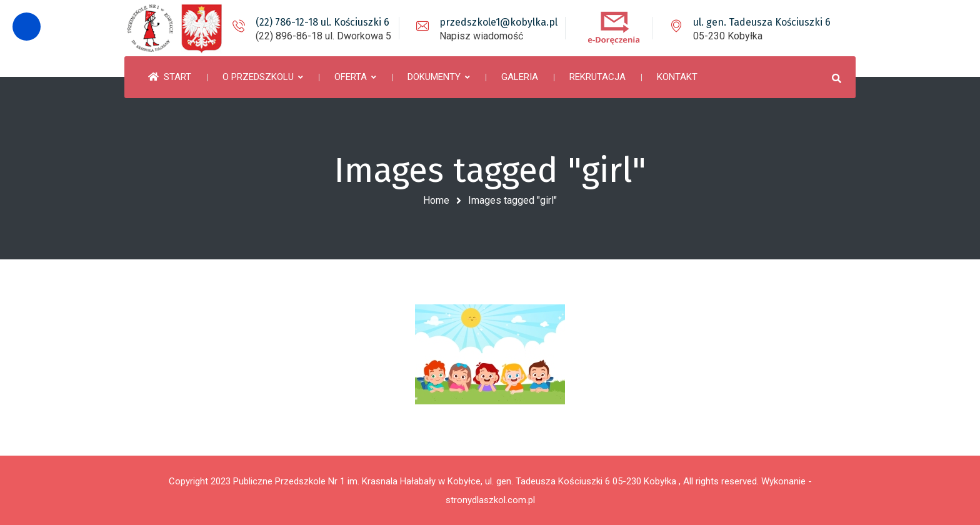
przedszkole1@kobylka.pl (498, 22)
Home (436, 200)
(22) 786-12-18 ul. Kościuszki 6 (322, 22)
